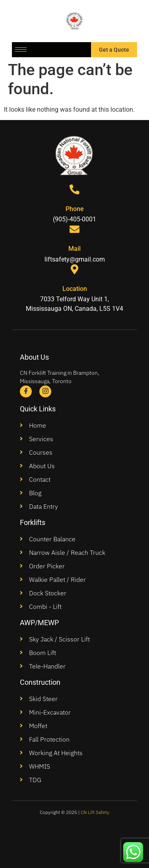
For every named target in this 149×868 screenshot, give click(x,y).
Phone (75, 209)
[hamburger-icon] (21, 49)
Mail (74, 249)
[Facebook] (26, 391)
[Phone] (74, 189)
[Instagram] (45, 391)
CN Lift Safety (95, 812)
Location (75, 289)
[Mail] (74, 229)
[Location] (74, 269)
